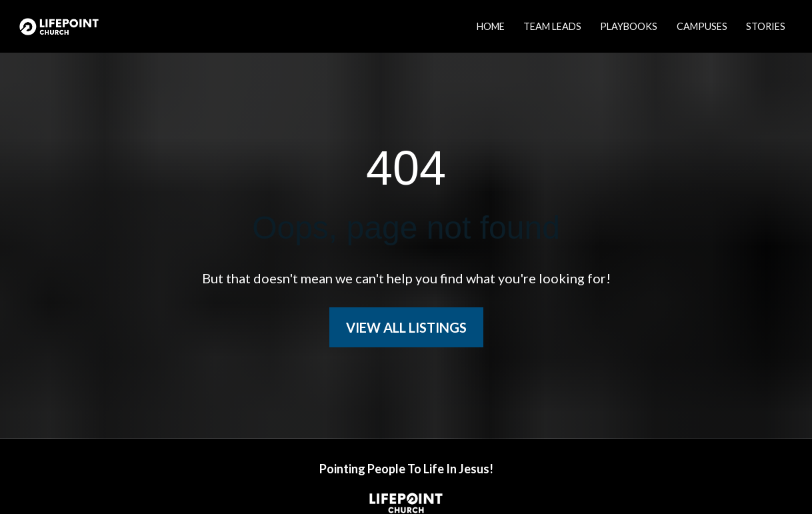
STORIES (766, 26)
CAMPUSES (702, 26)
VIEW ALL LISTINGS (406, 322)
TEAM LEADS (552, 26)
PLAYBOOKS (629, 26)
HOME (491, 26)
